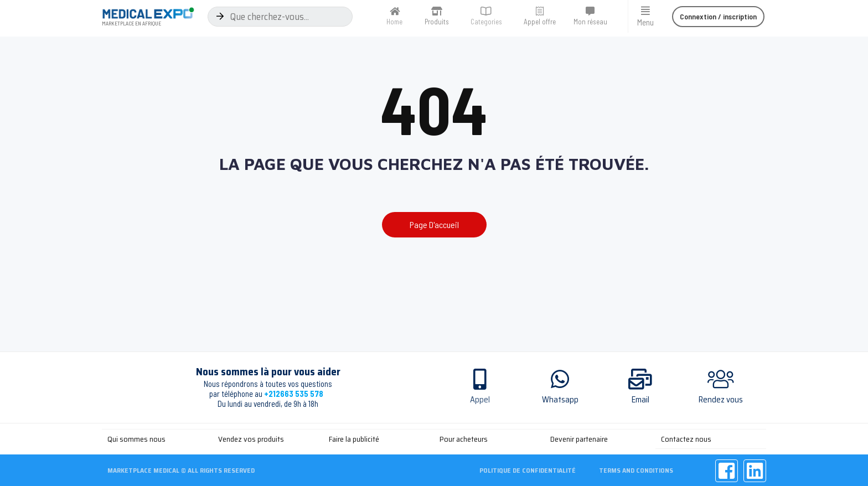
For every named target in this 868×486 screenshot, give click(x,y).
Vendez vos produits (251, 438)
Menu (645, 22)
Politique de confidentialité (528, 469)
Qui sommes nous (136, 438)
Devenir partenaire (579, 438)
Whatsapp (560, 400)
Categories (486, 22)
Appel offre (540, 22)
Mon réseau (590, 22)
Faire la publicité (354, 438)
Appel (480, 400)
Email (640, 400)
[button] (718, 17)
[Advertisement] (434, 319)
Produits (437, 22)
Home (394, 22)
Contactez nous (686, 438)
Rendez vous (721, 400)
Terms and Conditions (638, 469)
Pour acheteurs (464, 438)
